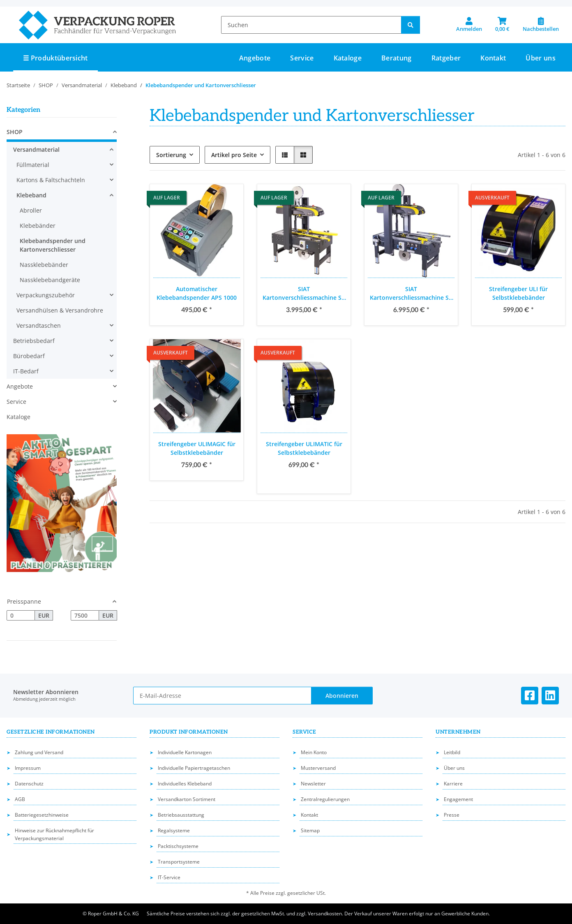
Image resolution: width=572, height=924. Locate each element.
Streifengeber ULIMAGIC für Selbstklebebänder (197, 448)
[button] (469, 25)
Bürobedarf (29, 356)
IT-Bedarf (26, 371)
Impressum (28, 768)
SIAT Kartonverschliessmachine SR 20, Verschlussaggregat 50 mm (411, 293)
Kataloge (18, 417)
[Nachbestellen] (541, 25)
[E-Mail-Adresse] (222, 696)
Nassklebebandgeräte (50, 280)
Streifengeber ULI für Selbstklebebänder (518, 293)
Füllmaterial (33, 165)
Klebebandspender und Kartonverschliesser (53, 245)
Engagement (458, 799)
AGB (20, 799)
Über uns (541, 58)
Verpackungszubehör (46, 295)
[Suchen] (311, 25)
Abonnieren (342, 696)
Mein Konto (314, 752)
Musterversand (318, 768)
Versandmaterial (36, 149)
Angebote (20, 386)
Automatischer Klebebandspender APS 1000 (197, 293)
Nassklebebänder (44, 265)
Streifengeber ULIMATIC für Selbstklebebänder (304, 448)
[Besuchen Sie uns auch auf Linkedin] (550, 696)
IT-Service (169, 877)
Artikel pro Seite (234, 155)
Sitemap (310, 830)
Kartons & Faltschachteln (51, 180)
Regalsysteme (174, 830)
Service (16, 402)
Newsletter (313, 784)
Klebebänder (38, 226)
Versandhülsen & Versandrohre (60, 310)
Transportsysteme (179, 862)
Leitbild (452, 752)
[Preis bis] (85, 616)
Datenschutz (29, 784)
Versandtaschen (39, 325)
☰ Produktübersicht (55, 58)
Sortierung (171, 155)
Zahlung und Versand (39, 752)
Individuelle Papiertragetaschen (194, 768)
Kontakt (493, 58)
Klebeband (31, 195)
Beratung (397, 58)
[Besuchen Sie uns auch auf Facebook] (530, 696)
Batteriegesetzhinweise (42, 815)
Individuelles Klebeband (185, 784)
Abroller (31, 210)
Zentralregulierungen (325, 799)
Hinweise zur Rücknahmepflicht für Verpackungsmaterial (54, 834)
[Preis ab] (21, 616)
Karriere (453, 784)
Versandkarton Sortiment (187, 799)
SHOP (15, 132)
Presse (452, 815)
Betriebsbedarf (34, 341)
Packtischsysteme (178, 846)
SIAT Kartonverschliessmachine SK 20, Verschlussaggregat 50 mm (304, 293)
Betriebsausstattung (181, 815)
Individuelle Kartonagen (185, 752)
